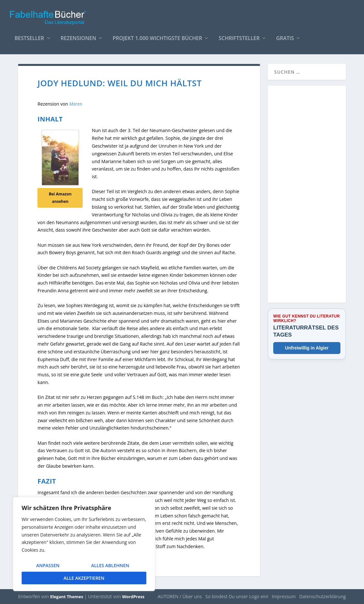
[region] (84, 544)
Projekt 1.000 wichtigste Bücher (157, 35)
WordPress (133, 597)
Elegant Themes (67, 597)
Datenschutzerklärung (322, 596)
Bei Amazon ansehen (60, 198)
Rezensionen (78, 35)
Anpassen (48, 565)
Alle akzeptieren (84, 578)
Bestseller (29, 35)
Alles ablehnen (110, 565)
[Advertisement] (307, 198)
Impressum (284, 596)
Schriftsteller (239, 35)
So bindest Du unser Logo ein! (237, 596)
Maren (75, 104)
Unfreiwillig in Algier (307, 348)
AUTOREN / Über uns (180, 596)
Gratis (285, 35)
